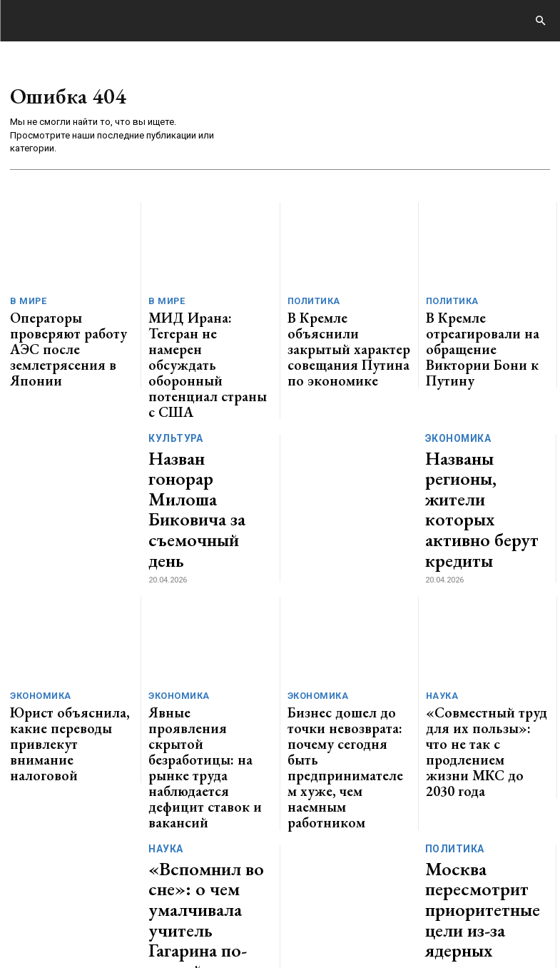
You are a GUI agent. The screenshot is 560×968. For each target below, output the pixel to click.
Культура (173, 385)
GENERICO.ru (110, 881)
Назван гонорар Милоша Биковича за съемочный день (204, 414)
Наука (440, 573)
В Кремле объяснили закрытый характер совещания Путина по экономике (337, 331)
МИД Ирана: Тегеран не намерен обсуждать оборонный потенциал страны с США (204, 331)
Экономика (457, 379)
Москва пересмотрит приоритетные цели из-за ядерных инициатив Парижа (487, 696)
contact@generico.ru (290, 891)
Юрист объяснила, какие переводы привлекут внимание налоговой (66, 596)
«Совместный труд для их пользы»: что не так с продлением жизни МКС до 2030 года (482, 602)
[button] (540, 21)
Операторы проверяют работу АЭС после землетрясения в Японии (66, 326)
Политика (311, 302)
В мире (26, 302)
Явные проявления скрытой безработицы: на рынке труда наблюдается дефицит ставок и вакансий (210, 602)
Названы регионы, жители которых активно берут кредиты (474, 414)
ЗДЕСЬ (140, 891)
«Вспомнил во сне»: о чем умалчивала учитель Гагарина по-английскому (208, 696)
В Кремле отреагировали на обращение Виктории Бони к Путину (482, 326)
